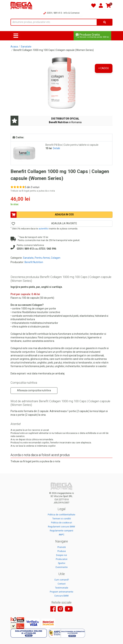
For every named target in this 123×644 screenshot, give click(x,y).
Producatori (62, 559)
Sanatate (26, 47)
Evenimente (62, 567)
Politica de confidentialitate (61, 515)
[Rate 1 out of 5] (12, 187)
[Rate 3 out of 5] (18, 187)
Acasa (14, 47)
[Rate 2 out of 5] (15, 187)
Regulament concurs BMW (61, 527)
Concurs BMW (61, 596)
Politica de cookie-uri (61, 523)
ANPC (61, 535)
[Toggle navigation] (16, 36)
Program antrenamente (61, 592)
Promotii (62, 547)
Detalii (56, 148)
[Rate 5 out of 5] (24, 187)
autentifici (44, 229)
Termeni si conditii (62, 519)
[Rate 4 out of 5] (21, 187)
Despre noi (61, 555)
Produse (62, 551)
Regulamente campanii (61, 531)
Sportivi (62, 563)
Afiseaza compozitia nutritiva (34, 390)
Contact (62, 584)
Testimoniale (62, 588)
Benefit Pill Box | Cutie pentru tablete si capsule (72, 145)
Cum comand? (62, 580)
